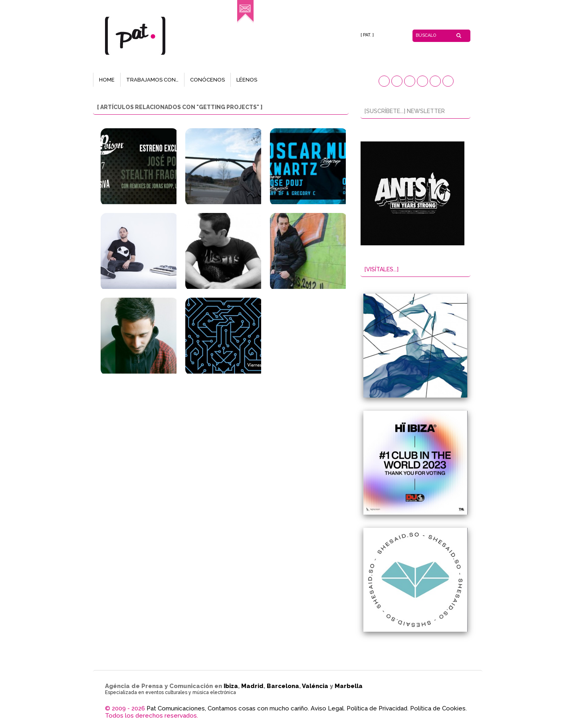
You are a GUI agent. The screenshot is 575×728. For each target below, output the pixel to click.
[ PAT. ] (367, 35)
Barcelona (283, 686)
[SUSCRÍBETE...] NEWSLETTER (405, 111)
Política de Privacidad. (378, 708)
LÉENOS (247, 80)
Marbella (349, 686)
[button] (384, 81)
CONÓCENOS (207, 80)
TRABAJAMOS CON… (152, 80)
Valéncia (315, 686)
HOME (107, 80)
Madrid (252, 686)
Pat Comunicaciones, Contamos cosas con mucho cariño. (228, 708)
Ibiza (231, 686)
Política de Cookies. (438, 708)
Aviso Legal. (328, 708)
